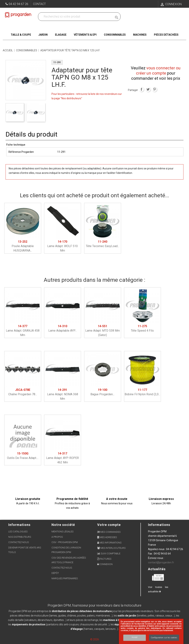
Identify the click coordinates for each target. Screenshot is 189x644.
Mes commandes (109, 532)
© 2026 (95, 639)
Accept (135, 637)
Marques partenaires (65, 578)
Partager (141, 89)
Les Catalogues (18, 532)
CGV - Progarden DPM (65, 542)
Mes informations (109, 543)
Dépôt (55, 573)
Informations (159, 525)
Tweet (148, 89)
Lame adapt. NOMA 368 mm (63, 394)
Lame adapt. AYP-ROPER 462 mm (62, 458)
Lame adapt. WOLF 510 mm (62, 246)
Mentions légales (62, 532)
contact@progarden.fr (161, 562)
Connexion (105, 564)
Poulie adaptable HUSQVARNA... (23, 246)
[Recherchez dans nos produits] (76, 17)
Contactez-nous (19, 542)
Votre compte (109, 525)
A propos (57, 537)
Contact (39, 4)
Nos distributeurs (20, 537)
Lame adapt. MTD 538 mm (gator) (103, 331)
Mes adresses (107, 537)
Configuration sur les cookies (164, 638)
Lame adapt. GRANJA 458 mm (23, 331)
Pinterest (154, 89)
